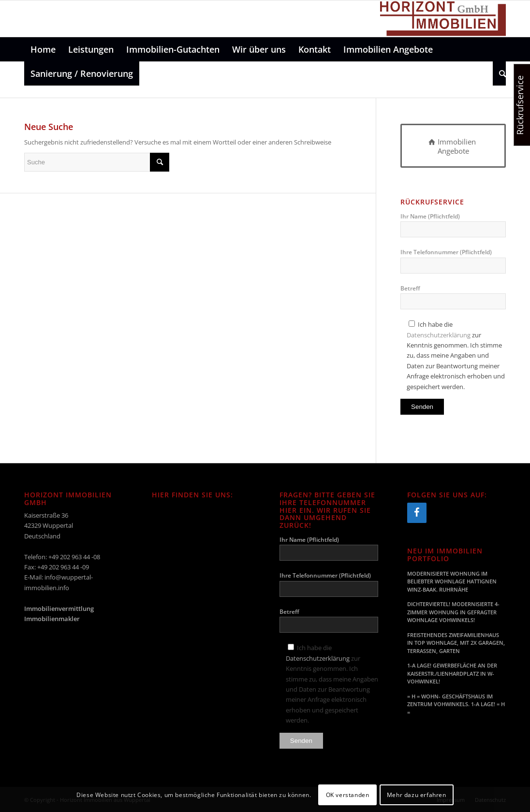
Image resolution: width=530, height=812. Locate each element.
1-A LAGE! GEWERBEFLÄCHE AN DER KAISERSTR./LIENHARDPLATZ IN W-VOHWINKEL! (452, 673)
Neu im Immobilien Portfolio (445, 555)
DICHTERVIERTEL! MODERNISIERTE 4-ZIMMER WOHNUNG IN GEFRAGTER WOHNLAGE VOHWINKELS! (453, 612)
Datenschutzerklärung (439, 335)
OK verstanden (348, 795)
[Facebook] (417, 513)
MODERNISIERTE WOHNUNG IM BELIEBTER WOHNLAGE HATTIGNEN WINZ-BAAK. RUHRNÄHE (452, 581)
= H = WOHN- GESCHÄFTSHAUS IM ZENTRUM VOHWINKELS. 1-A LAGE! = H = (456, 704)
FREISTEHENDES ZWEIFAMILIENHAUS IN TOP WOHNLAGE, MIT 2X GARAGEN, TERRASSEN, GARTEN (456, 643)
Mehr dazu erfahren (417, 795)
